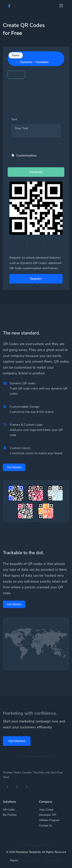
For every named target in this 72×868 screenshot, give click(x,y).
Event (41, 103)
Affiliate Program (49, 820)
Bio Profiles (10, 815)
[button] (36, 155)
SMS (40, 84)
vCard (19, 103)
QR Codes (9, 810)
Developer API (48, 815)
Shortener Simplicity (28, 852)
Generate (36, 172)
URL (37, 75)
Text (16, 75)
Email (19, 84)
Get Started (14, 467)
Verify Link (31, 860)
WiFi (37, 94)
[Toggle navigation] (61, 6)
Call (17, 94)
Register (36, 279)
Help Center (46, 810)
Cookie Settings (53, 860)
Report (14, 860)
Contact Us (46, 826)
